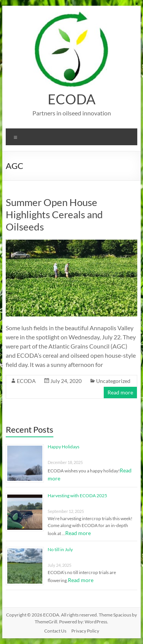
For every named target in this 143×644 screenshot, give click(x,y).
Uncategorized (113, 381)
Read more (120, 392)
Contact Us (55, 631)
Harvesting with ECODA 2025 (77, 496)
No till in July (60, 549)
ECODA (71, 99)
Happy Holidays (63, 447)
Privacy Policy (85, 631)
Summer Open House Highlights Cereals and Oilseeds (54, 214)
